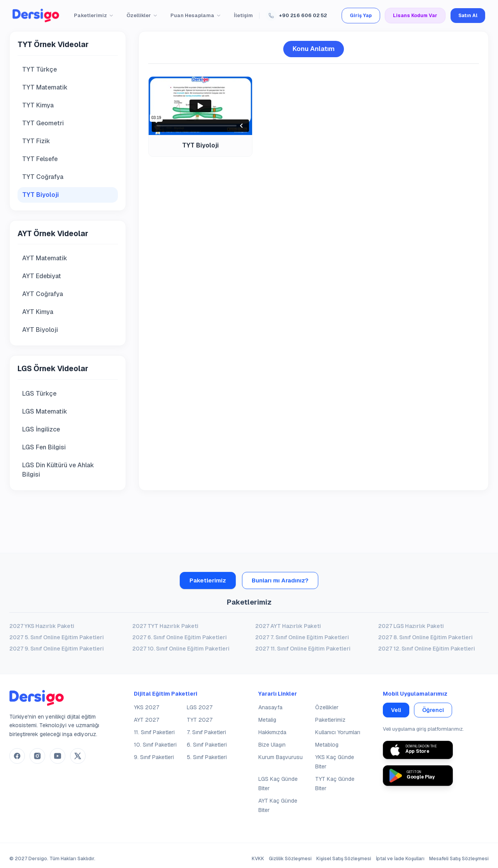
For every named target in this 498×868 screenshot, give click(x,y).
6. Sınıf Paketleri (207, 745)
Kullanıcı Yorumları (338, 732)
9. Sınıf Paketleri (154, 757)
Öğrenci (433, 710)
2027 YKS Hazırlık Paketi (42, 626)
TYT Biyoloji (40, 195)
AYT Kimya (38, 312)
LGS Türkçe (39, 394)
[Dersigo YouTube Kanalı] (58, 756)
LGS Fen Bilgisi (44, 447)
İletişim (243, 15)
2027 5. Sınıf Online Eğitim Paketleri (57, 637)
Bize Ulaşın (272, 745)
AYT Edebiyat (42, 276)
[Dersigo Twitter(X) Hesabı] (78, 756)
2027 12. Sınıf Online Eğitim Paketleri (427, 649)
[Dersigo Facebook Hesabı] (17, 756)
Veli (396, 710)
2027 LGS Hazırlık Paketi (411, 626)
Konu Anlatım (314, 49)
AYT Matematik (45, 258)
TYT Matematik (45, 87)
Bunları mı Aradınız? (280, 580)
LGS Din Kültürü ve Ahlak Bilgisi (58, 470)
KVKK (258, 859)
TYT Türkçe (39, 69)
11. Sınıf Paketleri (154, 732)
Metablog (327, 745)
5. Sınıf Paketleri (207, 757)
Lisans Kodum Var (415, 16)
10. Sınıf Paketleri (155, 745)
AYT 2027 (146, 720)
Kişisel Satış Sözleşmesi (344, 859)
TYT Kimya (38, 105)
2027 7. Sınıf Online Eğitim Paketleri (302, 637)
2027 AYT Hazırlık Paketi (288, 626)
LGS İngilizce (41, 429)
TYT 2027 (200, 720)
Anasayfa (270, 707)
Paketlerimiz (94, 15)
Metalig (267, 720)
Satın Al (468, 16)
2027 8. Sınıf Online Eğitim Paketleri (425, 637)
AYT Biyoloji (40, 330)
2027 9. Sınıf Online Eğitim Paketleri (57, 649)
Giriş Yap (361, 16)
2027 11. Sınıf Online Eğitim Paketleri (303, 649)
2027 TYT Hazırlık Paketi (165, 626)
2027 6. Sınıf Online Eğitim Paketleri (180, 637)
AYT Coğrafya (43, 294)
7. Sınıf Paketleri (206, 732)
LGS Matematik (45, 411)
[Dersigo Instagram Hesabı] (37, 756)
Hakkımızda (272, 732)
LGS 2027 (200, 707)
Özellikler (142, 15)
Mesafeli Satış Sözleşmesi (459, 859)
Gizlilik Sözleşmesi (290, 859)
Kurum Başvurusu (281, 757)
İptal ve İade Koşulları (400, 859)
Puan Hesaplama (196, 15)
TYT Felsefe (40, 159)
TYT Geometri (43, 123)
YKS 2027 (146, 707)
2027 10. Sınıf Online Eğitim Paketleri (181, 649)
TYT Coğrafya (43, 177)
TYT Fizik (36, 141)
